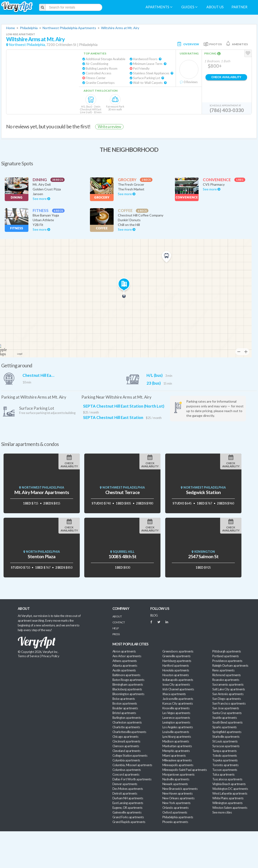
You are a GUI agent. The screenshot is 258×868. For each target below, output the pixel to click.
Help (116, 628)
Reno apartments (223, 670)
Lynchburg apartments (177, 737)
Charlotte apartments (126, 727)
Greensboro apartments (178, 651)
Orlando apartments (175, 808)
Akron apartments (124, 651)
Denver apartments (125, 784)
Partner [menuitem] (239, 7)
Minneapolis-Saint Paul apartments (185, 770)
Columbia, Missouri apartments (132, 765)
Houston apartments (176, 675)
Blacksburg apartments (127, 689)
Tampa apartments (224, 751)
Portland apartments (226, 656)
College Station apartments (130, 756)
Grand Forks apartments (128, 817)
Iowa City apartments (176, 684)
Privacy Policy (50, 656)
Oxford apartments (175, 812)
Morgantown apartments (178, 774)
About (117, 616)
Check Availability (226, 77)
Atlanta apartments (125, 666)
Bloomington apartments (128, 694)
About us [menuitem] (215, 7)
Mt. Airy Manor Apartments (42, 492)
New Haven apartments (177, 793)
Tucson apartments (225, 770)
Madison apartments (176, 741)
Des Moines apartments (128, 789)
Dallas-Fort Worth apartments (132, 779)
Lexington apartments (176, 722)
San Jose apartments (226, 708)
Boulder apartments (125, 708)
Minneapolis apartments (178, 765)
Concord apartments (126, 774)
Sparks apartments (225, 727)
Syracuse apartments (226, 746)
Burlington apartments (127, 718)
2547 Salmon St (203, 556)
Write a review (109, 127)
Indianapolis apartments (178, 680)
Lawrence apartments (176, 718)
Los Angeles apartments (178, 727)
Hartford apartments (176, 666)
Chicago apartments (125, 737)
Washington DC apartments (230, 789)
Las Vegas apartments (176, 713)
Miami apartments (174, 756)
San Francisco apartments (229, 703)
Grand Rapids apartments (129, 822)
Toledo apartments (225, 756)
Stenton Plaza (42, 556)
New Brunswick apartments (180, 789)
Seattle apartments (225, 718)
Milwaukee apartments (177, 760)
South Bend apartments (227, 722)
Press (116, 634)
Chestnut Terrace (122, 492)
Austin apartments (124, 670)
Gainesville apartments (127, 812)
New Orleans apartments (178, 798)
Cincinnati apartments (126, 741)
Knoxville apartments (176, 708)
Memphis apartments (176, 751)
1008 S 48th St (122, 556)
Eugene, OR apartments (127, 808)
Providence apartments (227, 661)
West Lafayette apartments (230, 793)
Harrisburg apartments (177, 661)
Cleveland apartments (126, 751)
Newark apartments (175, 784)
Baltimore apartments (126, 675)
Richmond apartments (227, 675)
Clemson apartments (126, 746)
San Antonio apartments (228, 694)
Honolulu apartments (176, 670)
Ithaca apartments (174, 694)
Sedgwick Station (203, 492)
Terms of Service (28, 656)
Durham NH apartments (128, 798)
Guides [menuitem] (189, 7)
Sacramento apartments (228, 684)
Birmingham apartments (128, 684)
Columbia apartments (126, 760)
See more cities (222, 812)
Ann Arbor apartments (127, 656)
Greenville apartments (176, 656)
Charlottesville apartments (129, 732)
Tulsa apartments (223, 774)
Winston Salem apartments (230, 808)
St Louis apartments (225, 741)
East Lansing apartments (128, 803)
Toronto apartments (225, 765)
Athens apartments (125, 661)
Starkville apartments (226, 737)
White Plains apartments (228, 798)
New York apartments (176, 803)
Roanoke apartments (226, 680)
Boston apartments (125, 703)
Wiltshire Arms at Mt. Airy (120, 28)
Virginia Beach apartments (229, 784)
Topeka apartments (225, 760)
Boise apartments (124, 699)
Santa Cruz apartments (227, 713)
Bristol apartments (124, 713)
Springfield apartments (227, 732)
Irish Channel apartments (178, 689)
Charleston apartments (127, 722)
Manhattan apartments (177, 746)
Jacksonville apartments (178, 699)
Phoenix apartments (175, 822)
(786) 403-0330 (227, 110)
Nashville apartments (176, 779)
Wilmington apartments (227, 803)
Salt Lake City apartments (229, 689)
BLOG (154, 615)
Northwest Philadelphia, (27, 45)
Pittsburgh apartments (227, 651)
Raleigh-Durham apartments (230, 666)
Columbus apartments (127, 770)
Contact (119, 622)
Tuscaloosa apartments (227, 779)
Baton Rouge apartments (128, 680)
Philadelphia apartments (178, 817)
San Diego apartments (227, 699)
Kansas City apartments (178, 703)
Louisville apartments (176, 732)
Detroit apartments (125, 793)
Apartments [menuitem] (159, 7)
